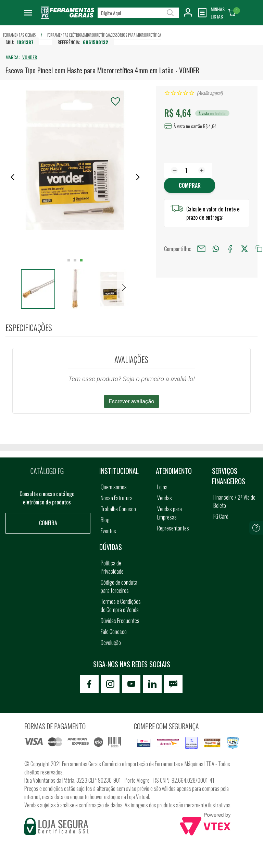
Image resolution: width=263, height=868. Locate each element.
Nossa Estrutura (117, 498)
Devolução (111, 643)
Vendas (165, 498)
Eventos (108, 531)
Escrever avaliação (132, 401)
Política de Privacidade (112, 567)
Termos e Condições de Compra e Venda (121, 606)
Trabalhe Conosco (118, 509)
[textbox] (138, 13)
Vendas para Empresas (170, 513)
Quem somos (114, 487)
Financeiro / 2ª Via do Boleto (234, 501)
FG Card (221, 516)
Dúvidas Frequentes (120, 621)
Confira (48, 523)
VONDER (30, 57)
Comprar (190, 185)
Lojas (162, 487)
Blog (105, 520)
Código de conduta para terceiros (119, 586)
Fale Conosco (114, 632)
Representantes (173, 528)
